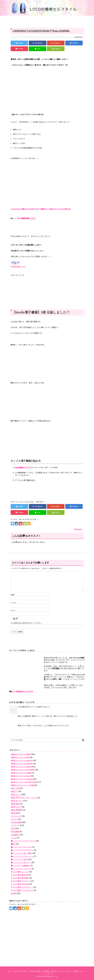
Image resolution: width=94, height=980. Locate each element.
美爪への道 (15, 788)
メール (14, 603)
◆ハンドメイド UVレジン (21, 862)
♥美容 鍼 (14, 813)
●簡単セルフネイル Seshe (21, 767)
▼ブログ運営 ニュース (20, 872)
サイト (13, 610)
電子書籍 (46, 971)
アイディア (15, 825)
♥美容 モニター (17, 801)
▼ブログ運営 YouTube (20, 884)
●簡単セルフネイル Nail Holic (22, 764)
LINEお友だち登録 (35, 971)
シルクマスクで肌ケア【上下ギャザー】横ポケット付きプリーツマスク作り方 (41, 209)
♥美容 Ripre (15, 804)
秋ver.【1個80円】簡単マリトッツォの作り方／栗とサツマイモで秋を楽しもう (48, 716)
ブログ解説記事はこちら (26, 218)
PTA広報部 (15, 832)
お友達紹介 (15, 835)
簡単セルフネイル (57, 971)
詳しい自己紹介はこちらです (22, 691)
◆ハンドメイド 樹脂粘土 (20, 866)
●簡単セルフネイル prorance (22, 779)
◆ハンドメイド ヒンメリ (21, 869)
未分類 (13, 893)
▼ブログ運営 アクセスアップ (22, 887)
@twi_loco (78, 529)
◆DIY (13, 844)
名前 (13, 595)
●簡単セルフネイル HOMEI (21, 773)
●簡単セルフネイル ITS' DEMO (23, 770)
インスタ (67, 971)
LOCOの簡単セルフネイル (49, 976)
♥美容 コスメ (16, 807)
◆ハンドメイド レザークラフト (23, 841)
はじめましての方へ (21, 971)
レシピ (13, 838)
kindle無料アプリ (22, 468)
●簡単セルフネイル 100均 (21, 754)
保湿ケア (14, 791)
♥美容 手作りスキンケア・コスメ (24, 798)
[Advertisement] (47, 291)
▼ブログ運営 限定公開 (20, 875)
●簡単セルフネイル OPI (20, 757)
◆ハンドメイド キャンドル (21, 847)
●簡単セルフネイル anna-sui (22, 760)
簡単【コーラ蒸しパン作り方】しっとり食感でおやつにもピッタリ (43, 726)
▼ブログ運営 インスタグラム (22, 890)
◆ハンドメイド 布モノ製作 (21, 853)
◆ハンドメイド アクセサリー (22, 850)
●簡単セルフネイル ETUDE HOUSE (25, 782)
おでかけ (14, 819)
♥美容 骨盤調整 (17, 810)
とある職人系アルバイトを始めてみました (34, 707)
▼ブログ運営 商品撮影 (20, 878)
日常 (13, 828)
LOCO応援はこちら (18, 267)
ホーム (10, 971)
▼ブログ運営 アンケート (20, 881)
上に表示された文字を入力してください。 (27, 623)
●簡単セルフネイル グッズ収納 (23, 785)
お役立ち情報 (16, 822)
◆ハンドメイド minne (19, 859)
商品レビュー (16, 794)
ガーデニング (16, 816)
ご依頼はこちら (77, 971)
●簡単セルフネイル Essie (21, 776)
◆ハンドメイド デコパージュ (22, 856)
